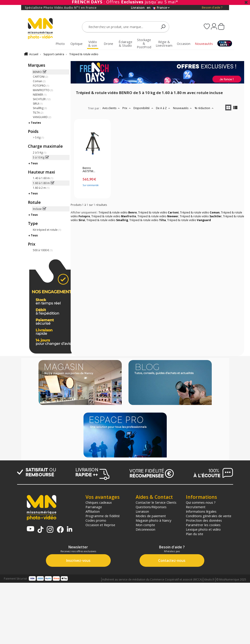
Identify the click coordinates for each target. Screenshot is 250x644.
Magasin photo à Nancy (153, 520)
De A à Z (164, 108)
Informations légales (201, 511)
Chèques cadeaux (99, 502)
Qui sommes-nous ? (201, 502)
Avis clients (112, 108)
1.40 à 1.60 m (43, 178)
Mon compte (145, 525)
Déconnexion (145, 529)
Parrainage (94, 507)
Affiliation (93, 511)
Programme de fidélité (103, 516)
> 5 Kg (38, 137)
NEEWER (40, 95)
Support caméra (54, 54)
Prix (127, 108)
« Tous (33, 163)
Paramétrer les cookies (203, 525)
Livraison (142, 511)
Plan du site (195, 534)
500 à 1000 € (43, 250)
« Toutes (35, 123)
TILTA (38, 113)
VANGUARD (42, 117)
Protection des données (204, 520)
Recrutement (196, 507)
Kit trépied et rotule (47, 230)
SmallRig (40, 108)
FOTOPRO (41, 86)
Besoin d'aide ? (212, 8)
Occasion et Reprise (100, 525)
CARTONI (40, 77)
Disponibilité (144, 108)
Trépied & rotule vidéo (84, 54)
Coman (39, 81)
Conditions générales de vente (209, 516)
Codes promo (96, 520)
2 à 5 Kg (39, 153)
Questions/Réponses (151, 507)
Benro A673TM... (89, 170)
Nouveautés (183, 108)
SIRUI (38, 104)
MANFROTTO (43, 90)
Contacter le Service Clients (156, 502)
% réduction (205, 108)
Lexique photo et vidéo (203, 529)
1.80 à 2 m (41, 188)
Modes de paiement (151, 516)
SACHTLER (42, 99)
